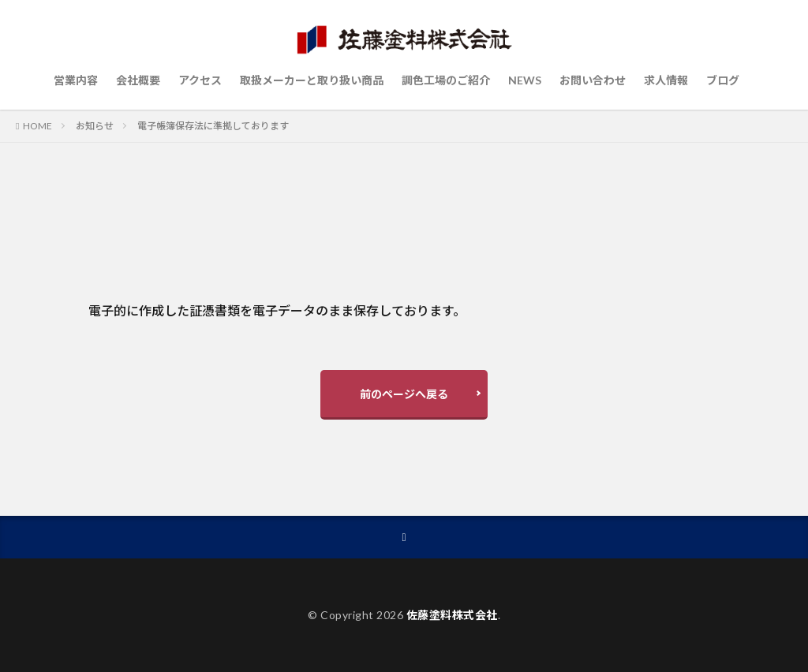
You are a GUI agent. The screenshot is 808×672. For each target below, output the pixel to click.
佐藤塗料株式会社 (452, 615)
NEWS (525, 80)
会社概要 (138, 80)
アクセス (200, 80)
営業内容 (76, 80)
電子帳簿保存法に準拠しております (213, 126)
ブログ (723, 80)
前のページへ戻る (404, 394)
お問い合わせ (593, 80)
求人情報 (666, 80)
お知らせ (95, 126)
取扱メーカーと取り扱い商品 (312, 80)
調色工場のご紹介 (446, 80)
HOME (37, 126)
